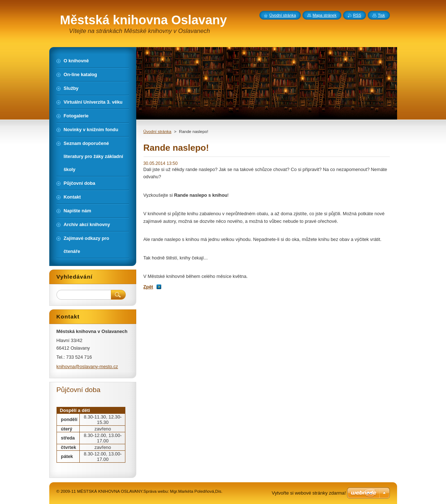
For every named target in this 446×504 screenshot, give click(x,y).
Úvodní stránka (157, 132)
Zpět (148, 287)
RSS (357, 15)
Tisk (382, 15)
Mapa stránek (325, 15)
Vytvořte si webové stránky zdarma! (309, 493)
